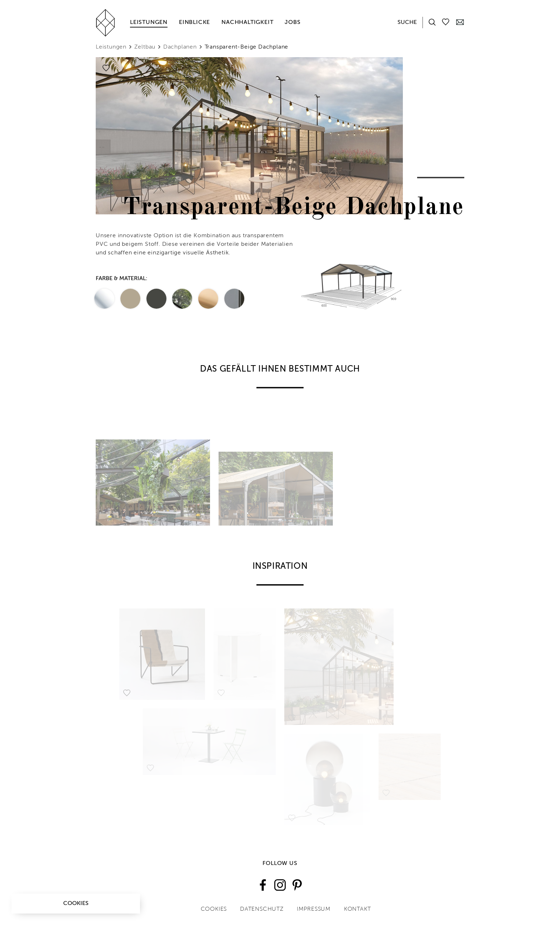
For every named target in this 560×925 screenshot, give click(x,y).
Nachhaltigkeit (247, 23)
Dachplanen (180, 47)
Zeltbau (145, 47)
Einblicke (194, 23)
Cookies (76, 904)
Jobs (292, 23)
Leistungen (149, 23)
